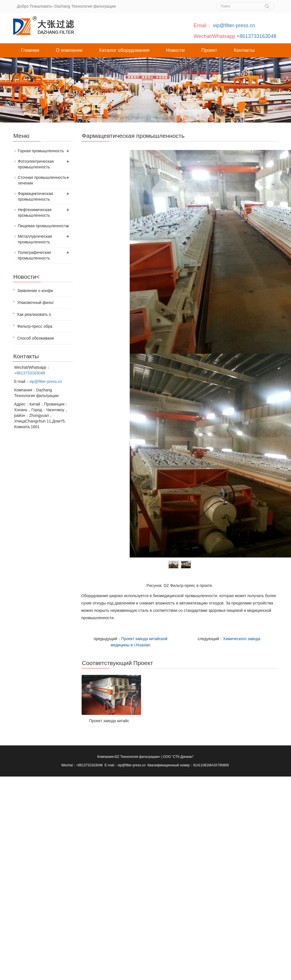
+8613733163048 (256, 36)
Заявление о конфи (35, 291)
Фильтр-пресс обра (35, 326)
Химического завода (242, 639)
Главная (30, 50)
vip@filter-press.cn (234, 25)
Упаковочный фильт (35, 303)
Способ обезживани (36, 338)
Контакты (244, 50)
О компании (69, 50)
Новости (175, 50)
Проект (209, 50)
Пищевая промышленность (43, 226)
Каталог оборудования (124, 50)
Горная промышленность (41, 151)
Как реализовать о (34, 314)
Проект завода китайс (109, 721)
